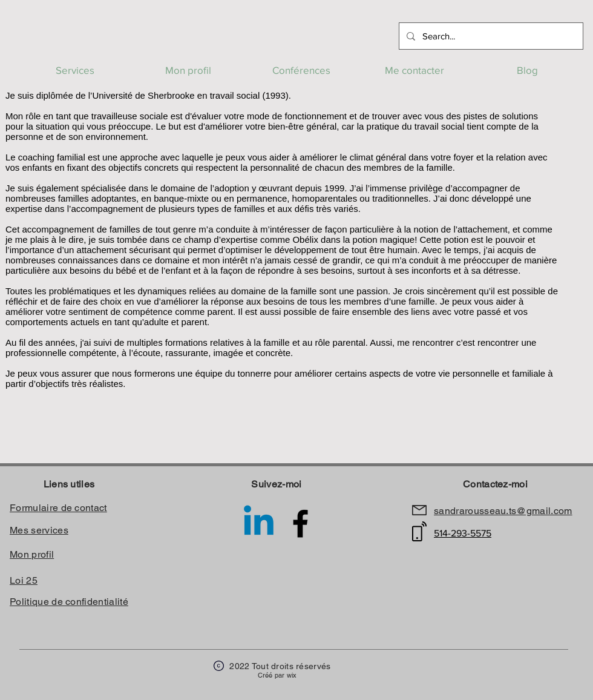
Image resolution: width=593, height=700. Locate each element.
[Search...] (490, 36)
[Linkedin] (259, 523)
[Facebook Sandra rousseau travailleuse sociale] (300, 523)
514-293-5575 (463, 533)
